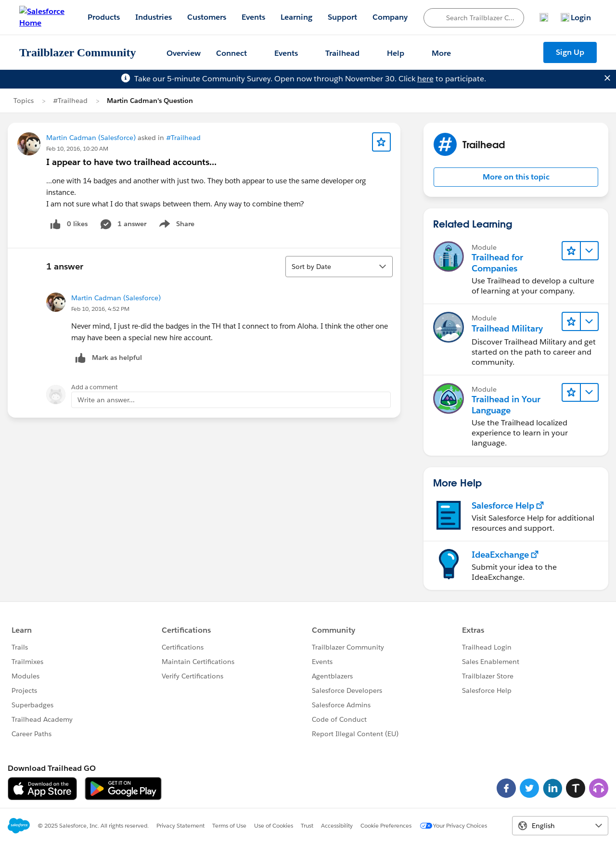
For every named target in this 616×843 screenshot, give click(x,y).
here (425, 79)
